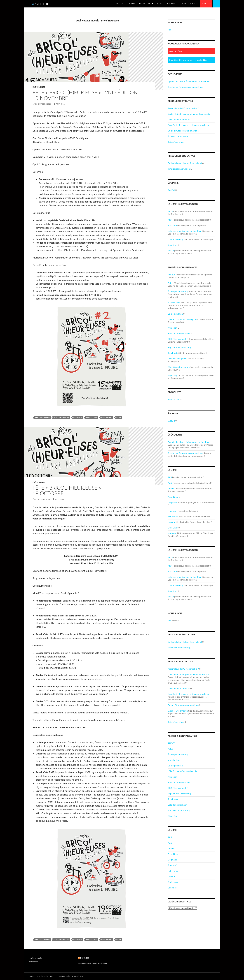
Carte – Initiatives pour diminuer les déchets (189, 114)
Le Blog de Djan (175, 314)
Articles (131, 4)
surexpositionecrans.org (179, 169)
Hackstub (172, 225)
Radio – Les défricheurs (179, 333)
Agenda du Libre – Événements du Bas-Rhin (189, 81)
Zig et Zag (172, 375)
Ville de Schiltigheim (177, 359)
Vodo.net (172, 533)
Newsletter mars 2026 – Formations (92, 963)
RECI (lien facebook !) (178, 339)
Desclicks (85, 958)
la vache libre (174, 303)
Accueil (120, 4)
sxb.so (171, 250)
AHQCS (171, 275)
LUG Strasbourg (175, 239)
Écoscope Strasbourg (178, 291)
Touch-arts (173, 353)
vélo (119, 418)
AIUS (170, 211)
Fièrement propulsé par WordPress (69, 976)
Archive (171, 488)
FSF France (173, 516)
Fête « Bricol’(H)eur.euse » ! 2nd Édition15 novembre (85, 95)
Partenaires (33, 962)
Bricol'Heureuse (61, 418)
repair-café (92, 418)
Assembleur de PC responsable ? (183, 108)
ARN (170, 220)
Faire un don (174, 399)
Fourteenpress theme (37, 976)
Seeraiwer (172, 245)
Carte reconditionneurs (179, 119)
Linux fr (171, 522)
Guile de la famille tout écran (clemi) (185, 163)
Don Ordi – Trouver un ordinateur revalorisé (189, 125)
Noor (51, 976)
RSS (170, 30)
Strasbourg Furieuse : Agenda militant (186, 87)
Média (160, 4)
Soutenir (206, 4)
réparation (107, 418)
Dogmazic (172, 502)
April (170, 483)
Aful (170, 477)
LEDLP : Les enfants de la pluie (182, 319)
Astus (170, 283)
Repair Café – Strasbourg (180, 347)
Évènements (39, 87)
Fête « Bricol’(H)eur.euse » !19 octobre (68, 490)
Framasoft (172, 511)
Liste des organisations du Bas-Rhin (185, 231)
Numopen (172, 328)
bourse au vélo (42, 418)
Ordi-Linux (173, 528)
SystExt (171, 190)
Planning (171, 4)
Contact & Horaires (189, 4)
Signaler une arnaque (178, 136)
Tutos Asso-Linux (176, 142)
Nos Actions (145, 4)
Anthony (61, 104)
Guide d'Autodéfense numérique (183, 131)
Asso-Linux (173, 497)
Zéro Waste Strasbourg (179, 367)
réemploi (78, 418)
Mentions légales (36, 958)
